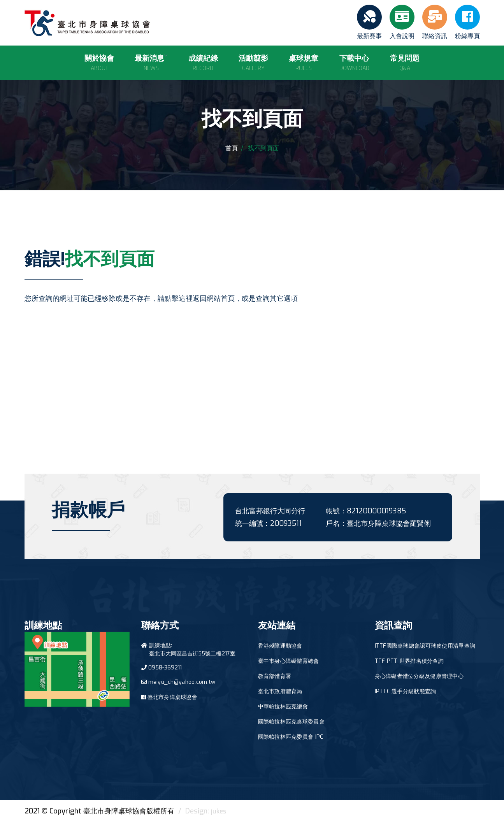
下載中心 (345, 60)
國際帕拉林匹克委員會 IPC (291, 737)
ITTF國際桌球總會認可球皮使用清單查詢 (425, 646)
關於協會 (114, 60)
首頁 (232, 148)
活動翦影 (255, 60)
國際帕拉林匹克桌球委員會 (291, 722)
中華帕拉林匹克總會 (283, 707)
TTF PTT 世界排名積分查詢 (409, 661)
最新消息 (162, 60)
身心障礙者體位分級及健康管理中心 (419, 676)
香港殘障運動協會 (280, 646)
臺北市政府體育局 (280, 691)
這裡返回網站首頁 (207, 299)
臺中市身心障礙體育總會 (289, 661)
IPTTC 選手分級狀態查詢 (406, 691)
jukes (219, 811)
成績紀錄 (209, 60)
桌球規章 (300, 60)
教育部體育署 (275, 676)
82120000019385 (376, 511)
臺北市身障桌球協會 (173, 697)
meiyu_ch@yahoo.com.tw (182, 682)
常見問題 (390, 60)
